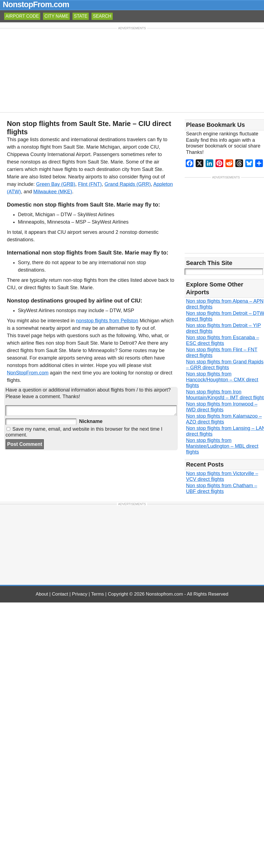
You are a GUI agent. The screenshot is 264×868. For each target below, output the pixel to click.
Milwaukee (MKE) (53, 192)
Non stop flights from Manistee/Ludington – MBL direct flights (222, 447)
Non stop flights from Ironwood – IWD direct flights (222, 407)
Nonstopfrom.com (164, 595)
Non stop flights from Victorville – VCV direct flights (222, 477)
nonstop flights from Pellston (107, 321)
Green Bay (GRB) (56, 184)
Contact (60, 595)
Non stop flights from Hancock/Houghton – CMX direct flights (222, 380)
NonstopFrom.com (36, 4)
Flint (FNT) (90, 184)
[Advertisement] (132, 70)
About (42, 595)
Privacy (80, 595)
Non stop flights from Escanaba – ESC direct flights (223, 341)
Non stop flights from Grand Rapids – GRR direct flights (225, 365)
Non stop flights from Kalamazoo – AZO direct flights (224, 420)
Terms (98, 595)
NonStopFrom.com (28, 373)
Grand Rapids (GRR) (128, 184)
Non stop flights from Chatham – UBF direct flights (222, 489)
